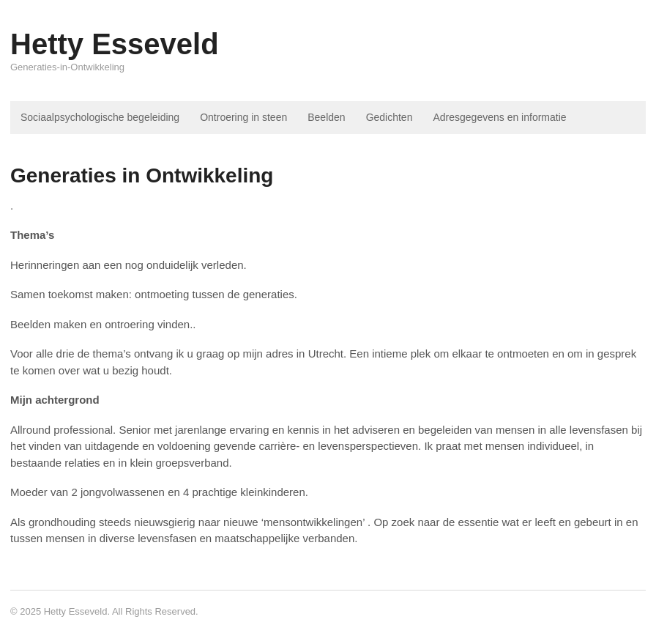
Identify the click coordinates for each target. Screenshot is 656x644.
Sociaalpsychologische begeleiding (100, 117)
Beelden (326, 117)
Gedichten (389, 117)
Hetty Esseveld (115, 44)
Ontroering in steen (243, 117)
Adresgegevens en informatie (499, 117)
